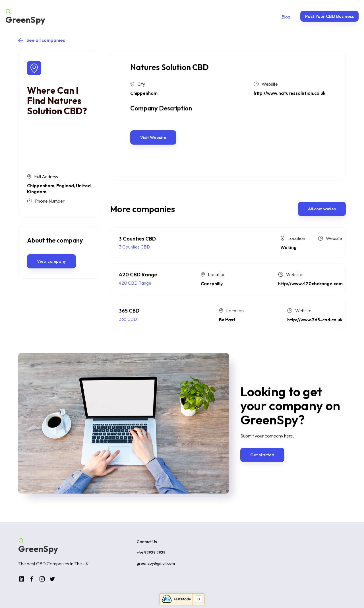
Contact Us (147, 542)
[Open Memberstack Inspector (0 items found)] (182, 599)
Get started (262, 455)
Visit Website (153, 137)
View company (51, 261)
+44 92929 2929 (151, 552)
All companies (322, 209)
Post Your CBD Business (329, 16)
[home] (25, 16)
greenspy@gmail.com (156, 563)
